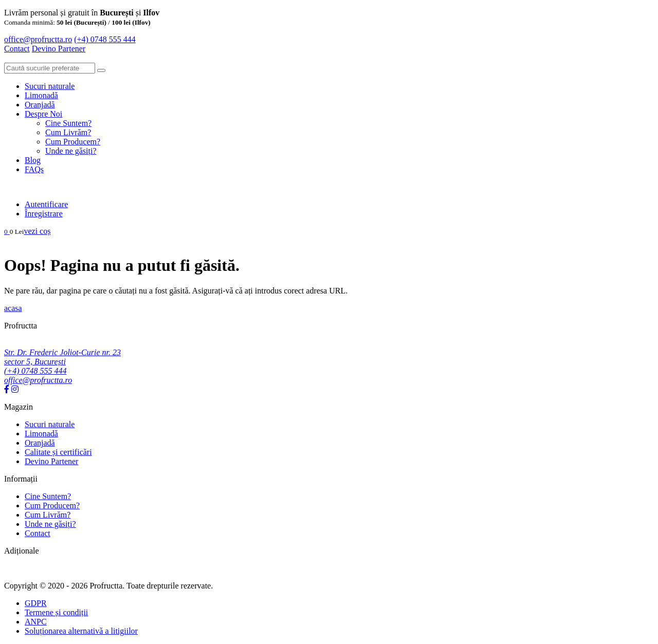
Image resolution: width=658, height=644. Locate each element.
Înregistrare (44, 214)
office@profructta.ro (38, 39)
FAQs (34, 169)
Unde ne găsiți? (71, 151)
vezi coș (37, 231)
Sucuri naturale (50, 86)
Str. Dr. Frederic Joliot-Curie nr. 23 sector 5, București (62, 357)
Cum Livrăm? (68, 132)
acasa (13, 308)
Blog (33, 160)
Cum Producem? (73, 142)
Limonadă (41, 95)
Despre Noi (43, 114)
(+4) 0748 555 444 (105, 39)
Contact (17, 49)
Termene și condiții (56, 612)
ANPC (36, 622)
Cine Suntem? (68, 123)
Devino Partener (51, 461)
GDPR (36, 603)
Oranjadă (40, 105)
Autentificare (46, 204)
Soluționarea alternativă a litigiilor (81, 631)
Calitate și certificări (58, 452)
